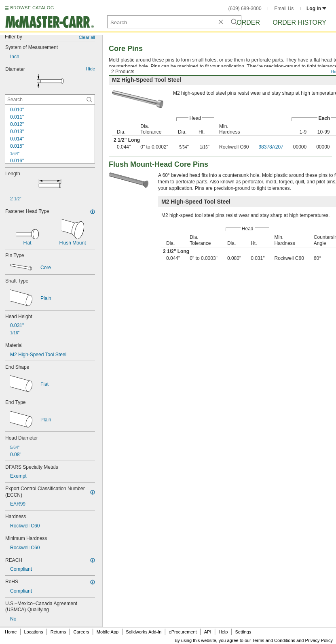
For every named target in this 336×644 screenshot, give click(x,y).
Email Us (284, 9)
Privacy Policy (319, 640)
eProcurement (183, 632)
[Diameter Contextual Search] (50, 100)
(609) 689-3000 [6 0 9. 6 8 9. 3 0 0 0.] (245, 9)
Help (223, 632)
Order (248, 22)
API (208, 632)
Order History (299, 22)
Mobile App (108, 632)
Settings (243, 632)
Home (11, 632)
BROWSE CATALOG (32, 8)
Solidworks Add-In (144, 632)
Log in (316, 9)
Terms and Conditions (274, 640)
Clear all (87, 37)
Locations (34, 632)
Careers (81, 632)
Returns (58, 632)
